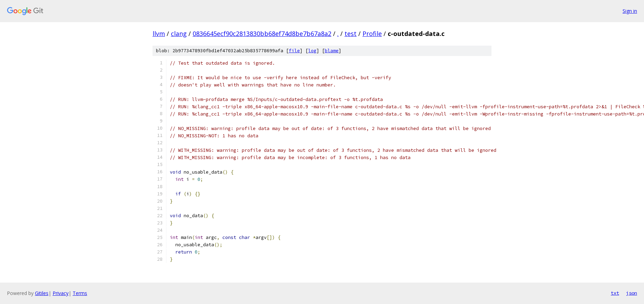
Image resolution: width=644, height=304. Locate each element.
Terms (80, 293)
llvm (159, 34)
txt (615, 293)
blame (332, 51)
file (294, 51)
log (312, 51)
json (632, 293)
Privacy (61, 293)
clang (179, 34)
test (351, 34)
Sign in (630, 11)
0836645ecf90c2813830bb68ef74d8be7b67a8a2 (262, 34)
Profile (372, 34)
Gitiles (42, 293)
